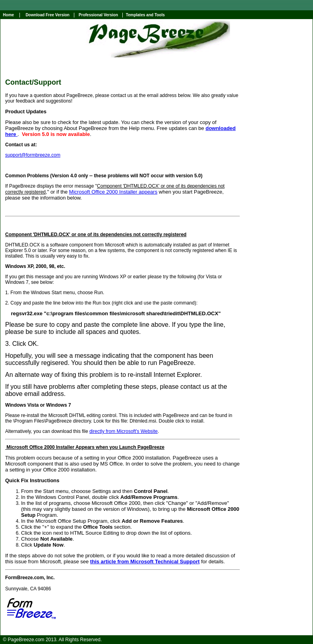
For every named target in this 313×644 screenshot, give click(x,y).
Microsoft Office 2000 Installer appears (113, 192)
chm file (225, 631)
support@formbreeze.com (33, 155)
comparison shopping (101, 631)
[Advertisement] (277, 198)
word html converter (195, 631)
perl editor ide (159, 631)
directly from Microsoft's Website (124, 431)
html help (132, 631)
